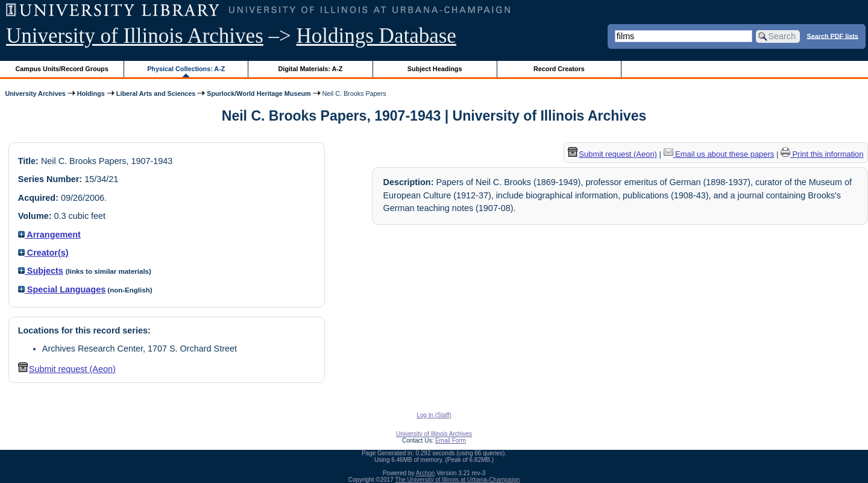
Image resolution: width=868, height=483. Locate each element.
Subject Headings (435, 69)
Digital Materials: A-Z (310, 69)
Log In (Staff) (434, 415)
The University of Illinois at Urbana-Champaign (458, 480)
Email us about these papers (719, 154)
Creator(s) (43, 253)
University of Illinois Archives (135, 36)
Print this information (822, 154)
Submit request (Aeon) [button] (67, 369)
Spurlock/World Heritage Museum (259, 93)
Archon (426, 473)
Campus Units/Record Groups (62, 69)
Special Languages (62, 289)
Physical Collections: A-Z (186, 69)
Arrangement (49, 235)
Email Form (451, 440)
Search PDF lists (833, 36)
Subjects (41, 271)
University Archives (35, 93)
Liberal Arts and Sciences (156, 93)
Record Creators (559, 69)
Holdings (91, 93)
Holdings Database (376, 36)
